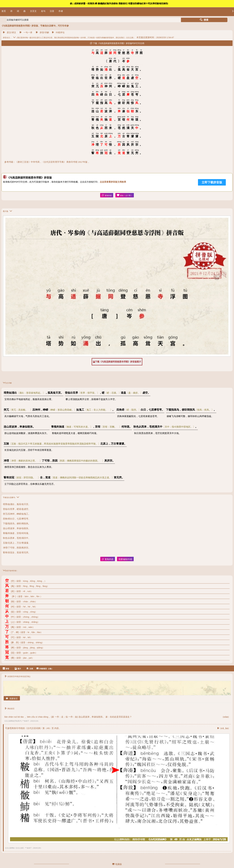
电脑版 (117, 864)
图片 (18, 668)
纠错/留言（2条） (45, 668)
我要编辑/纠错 (125, 559)
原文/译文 (10, 32)
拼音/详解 (42, 32)
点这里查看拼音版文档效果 (113, 182)
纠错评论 (58, 32)
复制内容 (107, 195)
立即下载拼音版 (212, 182)
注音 (52, 11)
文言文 (33, 11)
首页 (4, 11)
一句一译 (26, 32)
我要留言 (12, 699)
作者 (61, 11)
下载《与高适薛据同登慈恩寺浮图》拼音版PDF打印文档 (117, 43)
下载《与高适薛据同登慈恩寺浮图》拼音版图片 (117, 362)
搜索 (204, 20)
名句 (43, 11)
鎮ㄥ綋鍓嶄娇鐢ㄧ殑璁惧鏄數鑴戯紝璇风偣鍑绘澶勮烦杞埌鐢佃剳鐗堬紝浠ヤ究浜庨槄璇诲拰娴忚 (119, 3)
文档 (30, 668)
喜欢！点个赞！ (125, 195)
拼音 (6, 668)
